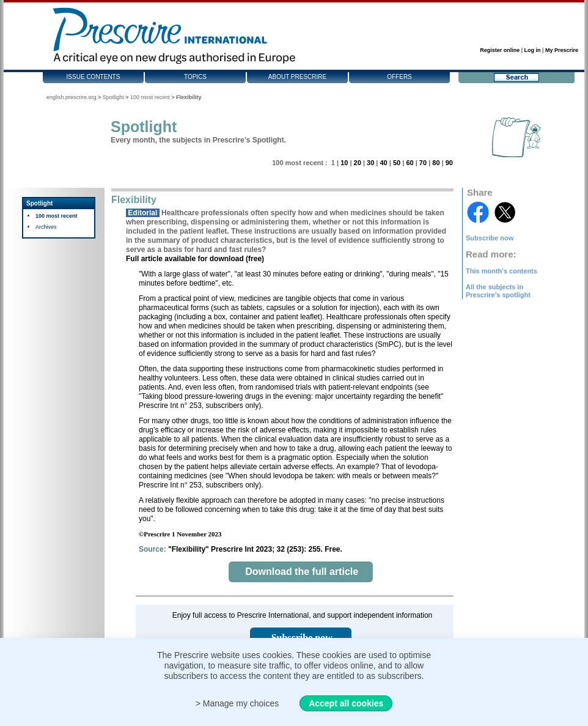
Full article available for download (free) (195, 259)
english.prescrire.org (72, 97)
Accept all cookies (346, 703)
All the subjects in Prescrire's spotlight (498, 291)
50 (397, 163)
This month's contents (502, 271)
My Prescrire (562, 50)
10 (344, 163)
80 (436, 163)
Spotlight (113, 97)
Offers (399, 77)
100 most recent (150, 97)
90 (449, 163)
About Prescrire (297, 77)
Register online (500, 50)
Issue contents (94, 77)
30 (370, 163)
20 (358, 163)
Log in (533, 50)
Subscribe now (490, 238)
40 (383, 163)
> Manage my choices (237, 703)
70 (423, 163)
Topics (195, 77)
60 (410, 163)
